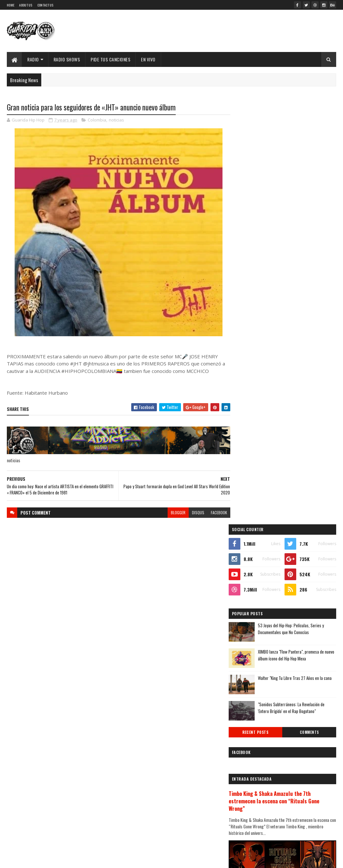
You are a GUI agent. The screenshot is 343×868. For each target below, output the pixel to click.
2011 (249, 778)
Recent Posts (262, 309)
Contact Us (45, 5)
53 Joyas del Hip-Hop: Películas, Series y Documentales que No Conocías (300, 205)
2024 (250, 559)
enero (249, 702)
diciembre (254, 613)
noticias (116, 120)
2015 (250, 740)
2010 (250, 787)
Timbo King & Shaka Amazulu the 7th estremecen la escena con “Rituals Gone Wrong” (283, 378)
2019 (250, 605)
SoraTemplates (64, 859)
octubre (252, 631)
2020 (250, 596)
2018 (250, 713)
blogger (174, 512)
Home (11, 5)
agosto (251, 649)
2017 (249, 722)
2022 (250, 578)
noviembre (254, 622)
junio (249, 666)
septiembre (255, 640)
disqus (194, 512)
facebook (215, 512)
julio (248, 658)
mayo (249, 675)
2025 (250, 550)
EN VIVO (148, 59)
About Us (26, 5)
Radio (33, 59)
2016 (250, 731)
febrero (251, 693)
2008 (250, 805)
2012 (250, 768)
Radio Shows (67, 59)
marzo (250, 684)
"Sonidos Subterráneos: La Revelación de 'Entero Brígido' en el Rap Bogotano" (300, 284)
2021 (250, 587)
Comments (311, 309)
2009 (250, 796)
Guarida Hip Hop (116, 859)
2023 (250, 568)
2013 (250, 759)
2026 (250, 541)
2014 (250, 750)
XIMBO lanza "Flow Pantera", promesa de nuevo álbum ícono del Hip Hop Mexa (300, 232)
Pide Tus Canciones (110, 59)
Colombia (97, 120)
